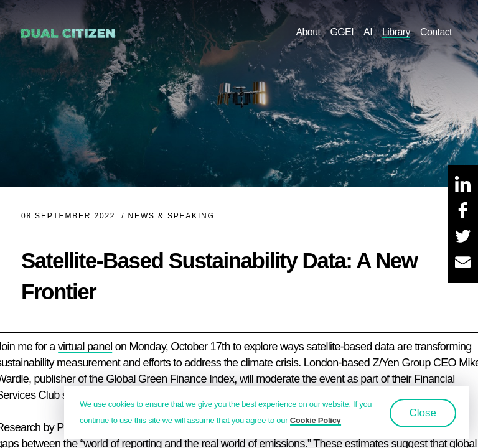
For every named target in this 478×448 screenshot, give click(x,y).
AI (368, 32)
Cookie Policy (316, 420)
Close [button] (423, 413)
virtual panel (85, 347)
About (308, 32)
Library (396, 32)
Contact (436, 32)
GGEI (342, 32)
